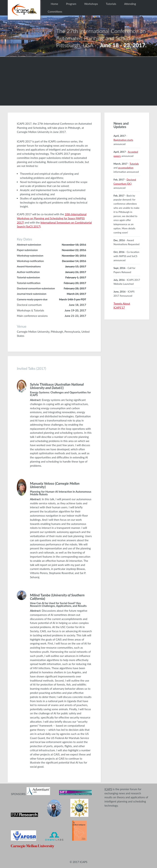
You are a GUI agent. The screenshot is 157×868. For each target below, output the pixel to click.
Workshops (91, 4)
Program (71, 4)
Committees (55, 12)
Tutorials (111, 4)
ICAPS (108, 789)
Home (54, 4)
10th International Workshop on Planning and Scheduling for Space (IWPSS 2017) (52, 218)
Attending (130, 4)
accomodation (126, 168)
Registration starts (123, 140)
